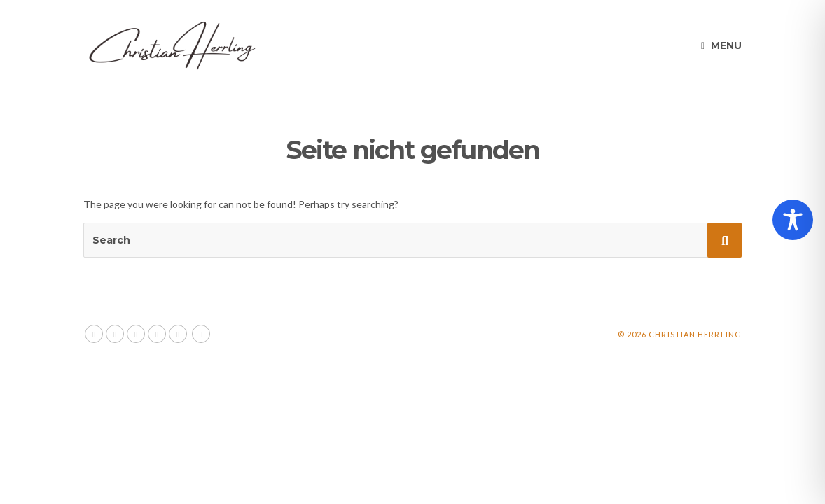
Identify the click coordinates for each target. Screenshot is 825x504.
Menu (721, 45)
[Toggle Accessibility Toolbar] (793, 220)
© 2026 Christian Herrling (680, 334)
